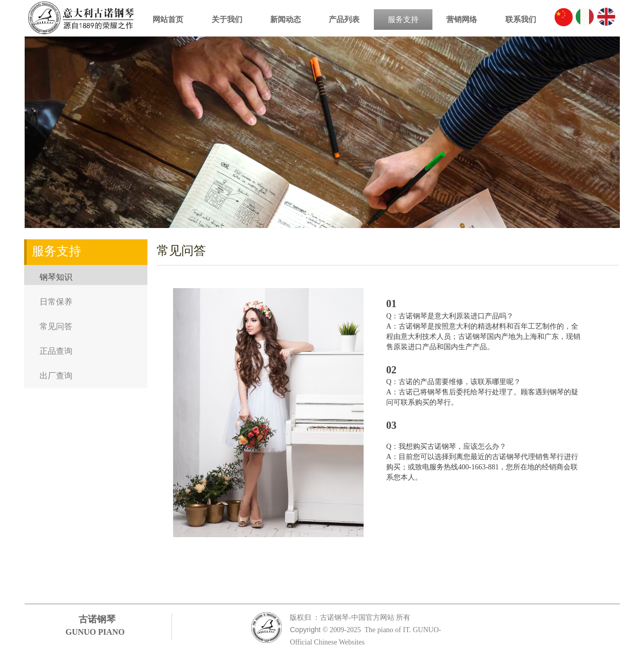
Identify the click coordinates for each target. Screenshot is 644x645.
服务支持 (403, 20)
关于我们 (227, 20)
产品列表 (344, 20)
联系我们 (521, 20)
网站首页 (168, 20)
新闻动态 (286, 20)
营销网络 (462, 20)
